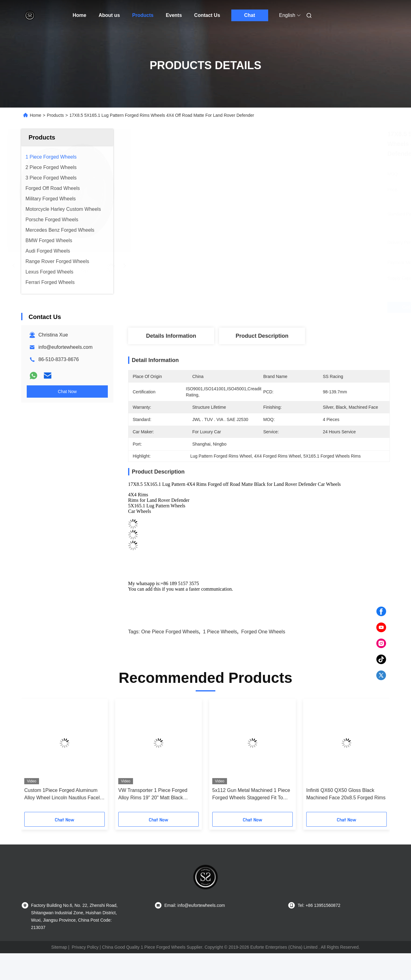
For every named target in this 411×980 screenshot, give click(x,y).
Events (174, 15)
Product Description (262, 336)
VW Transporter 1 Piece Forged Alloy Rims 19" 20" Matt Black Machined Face (153, 795)
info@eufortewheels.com (65, 347)
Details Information (171, 336)
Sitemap (59, 947)
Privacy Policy (85, 947)
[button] (37, 758)
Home (80, 15)
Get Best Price (294, 307)
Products (143, 15)
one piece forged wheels (170, 632)
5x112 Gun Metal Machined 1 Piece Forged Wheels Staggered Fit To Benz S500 (251, 795)
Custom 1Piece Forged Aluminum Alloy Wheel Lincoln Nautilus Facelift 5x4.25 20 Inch (64, 795)
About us (109, 15)
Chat (250, 15)
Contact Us (207, 15)
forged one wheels (263, 632)
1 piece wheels (220, 632)
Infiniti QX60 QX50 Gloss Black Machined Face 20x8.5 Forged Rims (346, 794)
